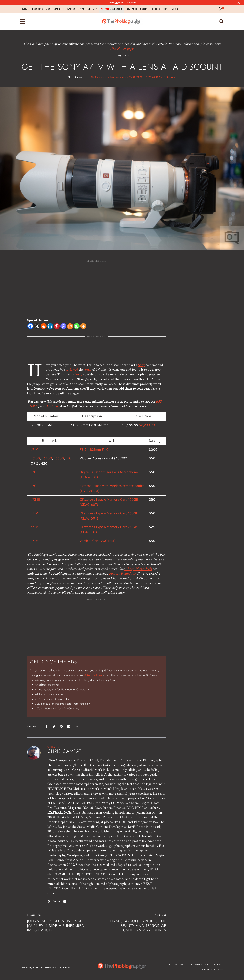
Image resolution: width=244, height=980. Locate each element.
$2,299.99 (147, 425)
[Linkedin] (50, 326)
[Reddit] (44, 326)
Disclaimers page (122, 49)
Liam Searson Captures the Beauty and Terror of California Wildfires (138, 925)
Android (52, 406)
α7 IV (34, 450)
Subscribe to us (93, 675)
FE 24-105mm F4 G (94, 450)
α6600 (59, 459)
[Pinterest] (57, 326)
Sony (141, 365)
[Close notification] (239, 3)
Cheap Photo (122, 56)
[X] (37, 326)
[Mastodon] (63, 326)
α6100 (35, 459)
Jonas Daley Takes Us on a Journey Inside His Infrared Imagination (56, 925)
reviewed (72, 370)
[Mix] (70, 326)
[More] (83, 326)
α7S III (35, 500)
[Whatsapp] (77, 326)
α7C (68, 459)
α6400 (47, 459)
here (116, 3)
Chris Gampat (75, 77)
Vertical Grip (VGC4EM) (97, 541)
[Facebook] (30, 326)
